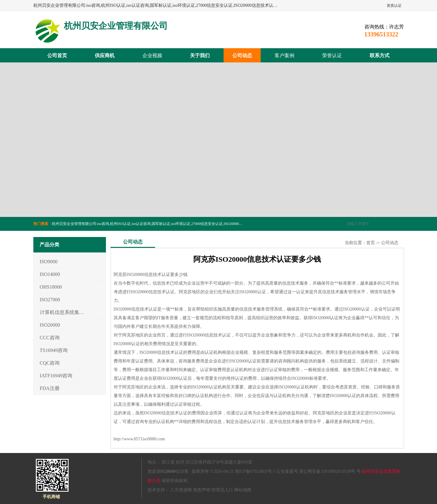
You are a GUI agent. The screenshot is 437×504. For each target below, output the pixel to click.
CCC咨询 (50, 338)
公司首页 (57, 55)
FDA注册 (50, 388)
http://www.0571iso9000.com (139, 439)
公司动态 (242, 55)
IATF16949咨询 (56, 376)
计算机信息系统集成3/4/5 (62, 312)
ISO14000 (50, 274)
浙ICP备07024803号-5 (255, 471)
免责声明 (202, 490)
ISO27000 (50, 300)
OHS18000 (51, 287)
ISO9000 (49, 262)
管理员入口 (222, 490)
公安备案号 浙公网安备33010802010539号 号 (319, 471)
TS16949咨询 (54, 350)
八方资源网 (181, 490)
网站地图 (243, 490)
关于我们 (200, 55)
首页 (371, 243)
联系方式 (380, 55)
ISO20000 (50, 325)
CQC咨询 (50, 363)
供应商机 (105, 55)
